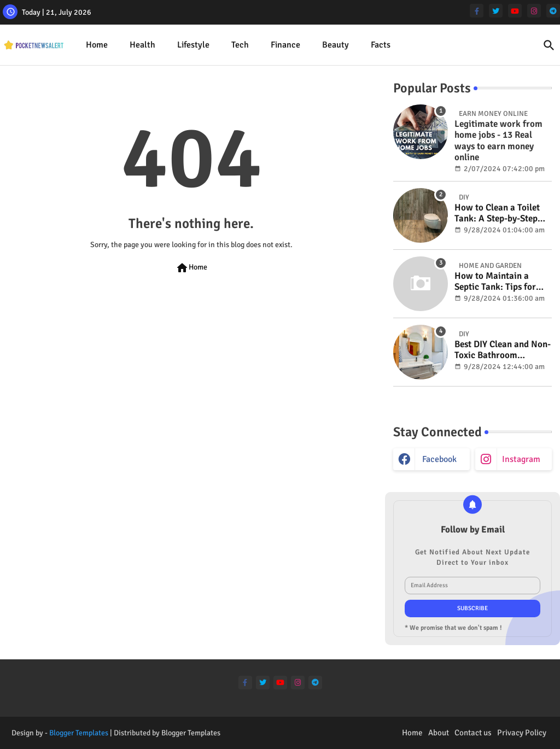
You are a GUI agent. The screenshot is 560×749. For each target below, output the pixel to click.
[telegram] (553, 11)
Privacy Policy (522, 733)
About (439, 733)
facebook (439, 459)
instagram (521, 459)
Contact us (473, 733)
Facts (381, 45)
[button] (549, 45)
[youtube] (515, 11)
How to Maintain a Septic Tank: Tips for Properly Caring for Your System (495, 282)
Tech (240, 45)
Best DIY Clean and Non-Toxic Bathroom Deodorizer (503, 350)
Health (142, 45)
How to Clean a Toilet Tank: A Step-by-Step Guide (497, 213)
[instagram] (534, 11)
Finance (285, 45)
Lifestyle (193, 45)
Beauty (336, 45)
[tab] (97, 45)
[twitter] (496, 11)
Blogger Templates (79, 733)
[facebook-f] (477, 11)
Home (97, 45)
